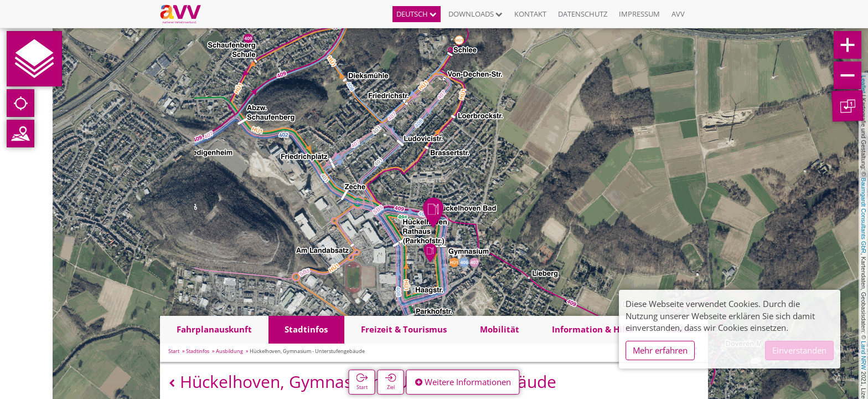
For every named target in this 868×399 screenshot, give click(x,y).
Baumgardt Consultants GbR (864, 216)
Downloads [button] (476, 14)
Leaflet (864, 84)
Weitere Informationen (463, 382)
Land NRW (864, 355)
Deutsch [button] (417, 14)
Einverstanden (799, 350)
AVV (678, 14)
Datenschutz (583, 14)
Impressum (639, 14)
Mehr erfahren (660, 350)
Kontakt (530, 14)
